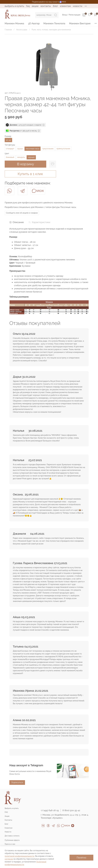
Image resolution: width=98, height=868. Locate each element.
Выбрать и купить (14, 6)
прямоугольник (63, 149)
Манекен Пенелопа (54, 23)
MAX (63, 2)
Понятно (81, 858)
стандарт (10, 149)
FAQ (28, 6)
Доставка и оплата (12, 836)
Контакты (46, 6)
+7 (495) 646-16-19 (50, 810)
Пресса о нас (10, 844)
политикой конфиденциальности (20, 856)
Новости (78, 6)
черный (31, 157)
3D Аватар (34, 23)
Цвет (7, 154)
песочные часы (33, 149)
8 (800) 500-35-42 (71, 810)
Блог (55, 6)
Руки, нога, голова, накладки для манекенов (51, 30)
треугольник (48, 149)
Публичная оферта (12, 840)
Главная (8, 30)
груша (20, 149)
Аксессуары (22, 30)
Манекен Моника (14, 23)
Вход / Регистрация (71, 15)
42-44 (8, 140)
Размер (8, 136)
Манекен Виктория (80, 23)
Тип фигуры (10, 145)
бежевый (10, 157)
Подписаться (17, 782)
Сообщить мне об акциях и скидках (22, 213)
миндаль (21, 157)
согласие (9, 859)
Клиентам (65, 6)
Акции (35, 6)
